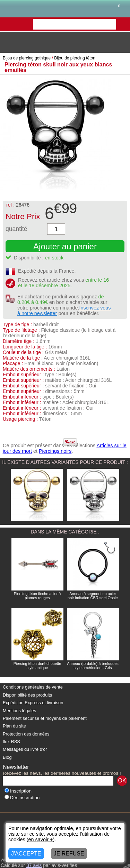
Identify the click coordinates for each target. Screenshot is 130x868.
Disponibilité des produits (27, 695)
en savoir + (41, 839)
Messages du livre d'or (25, 749)
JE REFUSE (69, 854)
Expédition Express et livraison (33, 703)
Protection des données (26, 734)
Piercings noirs (55, 451)
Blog (7, 757)
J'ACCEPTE (26, 854)
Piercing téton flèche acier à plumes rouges (37, 596)
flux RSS (11, 742)
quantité (16, 229)
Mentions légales (19, 711)
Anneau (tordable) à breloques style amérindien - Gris (93, 666)
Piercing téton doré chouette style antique (37, 666)
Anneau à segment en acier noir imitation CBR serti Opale (93, 596)
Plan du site (14, 726)
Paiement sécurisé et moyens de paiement (45, 718)
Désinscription (22, 798)
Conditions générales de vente (33, 687)
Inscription (18, 791)
